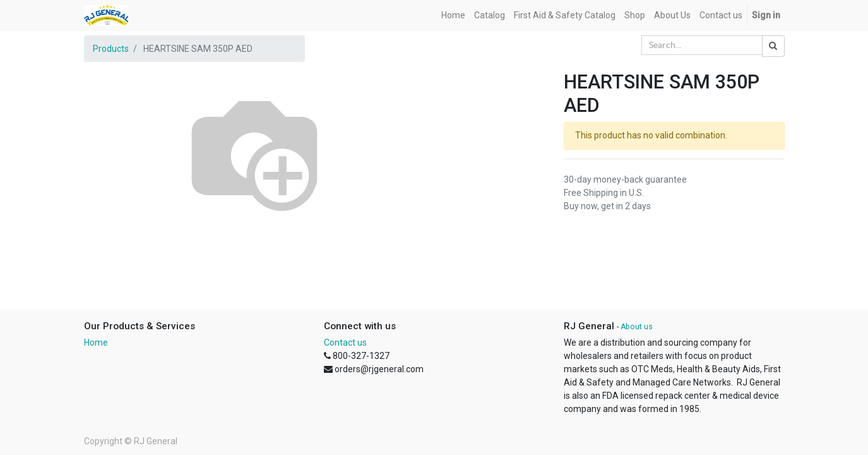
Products (111, 49)
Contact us (345, 343)
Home (96, 343)
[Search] (773, 46)
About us (637, 327)
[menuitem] (453, 15)
